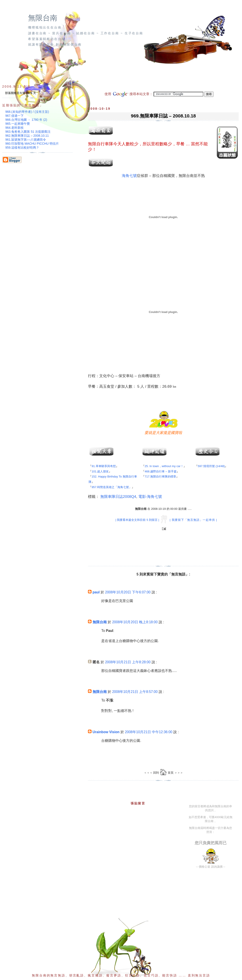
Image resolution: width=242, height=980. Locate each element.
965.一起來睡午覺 (18, 124)
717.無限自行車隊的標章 (160, 477)
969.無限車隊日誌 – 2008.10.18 (163, 116)
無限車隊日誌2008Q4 (118, 497)
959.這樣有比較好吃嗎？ (22, 148)
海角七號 (129, 176)
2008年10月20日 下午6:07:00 (128, 592)
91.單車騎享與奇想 (104, 466)
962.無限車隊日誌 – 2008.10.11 (27, 136)
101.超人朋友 (100, 471)
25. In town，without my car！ (164, 466)
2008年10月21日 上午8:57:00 (135, 692)
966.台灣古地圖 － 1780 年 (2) (26, 120)
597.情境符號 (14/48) (211, 466)
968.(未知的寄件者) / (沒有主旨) (27, 112)
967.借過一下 (14, 116)
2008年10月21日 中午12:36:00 (149, 732)
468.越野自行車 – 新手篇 (160, 471)
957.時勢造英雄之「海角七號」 (112, 487)
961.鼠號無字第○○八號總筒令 (26, 140)
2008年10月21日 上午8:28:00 (128, 662)
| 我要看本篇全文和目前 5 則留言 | (137, 520)
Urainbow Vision (106, 732)
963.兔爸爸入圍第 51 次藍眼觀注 (28, 132)
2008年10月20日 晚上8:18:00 (135, 622)
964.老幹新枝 (14, 128)
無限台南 (43, 18)
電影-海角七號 (150, 497)
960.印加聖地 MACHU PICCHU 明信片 (32, 144)
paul (96, 592)
